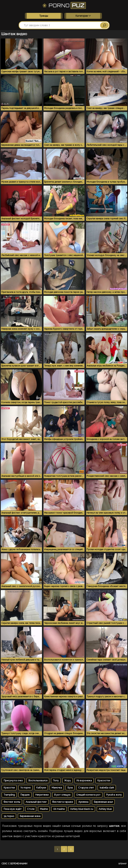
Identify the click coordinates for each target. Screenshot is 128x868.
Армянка (83, 802)
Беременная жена (30, 816)
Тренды (44, 16)
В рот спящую (62, 795)
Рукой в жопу (114, 795)
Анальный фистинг (36, 802)
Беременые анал (103, 802)
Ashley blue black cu (82, 809)
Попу (56, 781)
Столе (31, 809)
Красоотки (104, 781)
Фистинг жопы (12, 802)
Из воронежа (84, 781)
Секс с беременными (14, 864)
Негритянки (42, 795)
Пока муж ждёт (13, 809)
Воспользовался (38, 781)
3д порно (9, 816)
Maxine (44, 809)
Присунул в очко (13, 781)
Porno (64, 5)
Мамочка (57, 788)
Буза (70, 788)
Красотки (9, 788)
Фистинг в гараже (62, 802)
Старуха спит (86, 788)
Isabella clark (107, 788)
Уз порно (26, 788)
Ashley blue (105, 809)
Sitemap (122, 864)
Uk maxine (59, 809)
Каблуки (41, 788)
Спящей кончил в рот (88, 795)
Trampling (9, 795)
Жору (68, 781)
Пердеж (25, 795)
